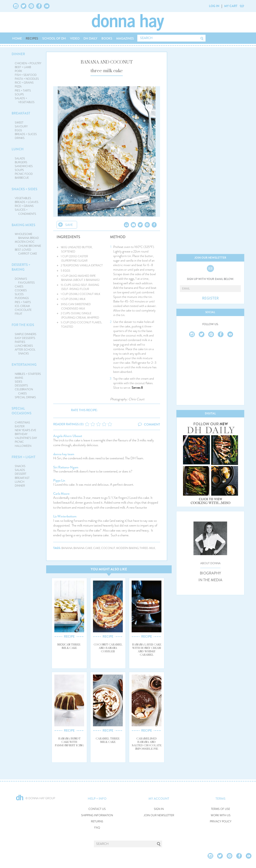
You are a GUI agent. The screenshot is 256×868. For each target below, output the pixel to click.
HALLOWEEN (23, 446)
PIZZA (18, 87)
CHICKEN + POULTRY (28, 63)
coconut (108, 548)
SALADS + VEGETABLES (25, 100)
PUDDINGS (22, 298)
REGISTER (210, 298)
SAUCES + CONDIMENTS (26, 212)
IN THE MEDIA (210, 580)
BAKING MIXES (23, 225)
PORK (18, 71)
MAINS (19, 378)
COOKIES (21, 290)
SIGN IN (159, 809)
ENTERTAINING (24, 365)
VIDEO (75, 38)
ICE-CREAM (22, 306)
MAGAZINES (125, 38)
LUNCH (18, 149)
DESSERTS (21, 386)
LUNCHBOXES (24, 346)
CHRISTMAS (22, 423)
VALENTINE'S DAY (26, 438)
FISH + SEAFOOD (26, 75)
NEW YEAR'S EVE (25, 430)
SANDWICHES (24, 166)
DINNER (18, 54)
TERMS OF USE (221, 809)
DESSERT (21, 474)
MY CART (231, 6)
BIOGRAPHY (210, 573)
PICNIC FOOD (24, 174)
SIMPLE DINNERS (26, 334)
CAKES (19, 287)
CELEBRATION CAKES (24, 391)
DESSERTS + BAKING (21, 267)
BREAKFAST (21, 113)
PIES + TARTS (23, 91)
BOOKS (107, 38)
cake (97, 548)
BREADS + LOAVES (27, 202)
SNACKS (20, 466)
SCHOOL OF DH (54, 38)
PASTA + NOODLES (27, 79)
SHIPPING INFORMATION (97, 815)
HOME (17, 38)
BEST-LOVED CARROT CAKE (26, 252)
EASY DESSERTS (25, 338)
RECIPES (32, 38)
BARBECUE (22, 178)
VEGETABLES (23, 198)
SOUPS (19, 94)
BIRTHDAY (21, 434)
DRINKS (20, 138)
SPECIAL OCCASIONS (21, 411)
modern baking (127, 548)
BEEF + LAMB (23, 67)
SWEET (19, 123)
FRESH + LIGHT (24, 457)
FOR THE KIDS (23, 325)
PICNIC (19, 442)
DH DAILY (90, 38)
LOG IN (214, 6)
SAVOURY (21, 126)
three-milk (147, 548)
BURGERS (21, 162)
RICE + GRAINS (24, 83)
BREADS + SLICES (26, 134)
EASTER (20, 426)
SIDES (19, 382)
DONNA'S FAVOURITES (25, 281)
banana (67, 548)
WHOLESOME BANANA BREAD (27, 236)
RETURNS (97, 822)
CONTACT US (97, 809)
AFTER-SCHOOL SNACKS (25, 352)
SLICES (19, 294)
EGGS (18, 130)
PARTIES (20, 342)
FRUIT (19, 314)
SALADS (20, 158)
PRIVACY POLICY (221, 822)
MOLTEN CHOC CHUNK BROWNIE (28, 244)
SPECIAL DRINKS (25, 397)
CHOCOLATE (23, 310)
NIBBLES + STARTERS (28, 374)
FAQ (97, 828)
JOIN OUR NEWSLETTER (159, 815)
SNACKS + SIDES (24, 189)
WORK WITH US (221, 815)
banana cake (83, 548)
